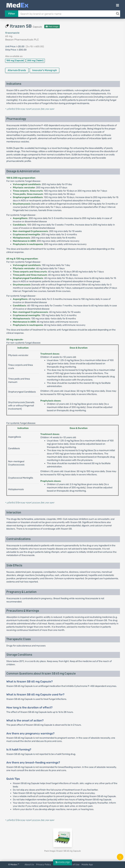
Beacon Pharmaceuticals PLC (22, 40)
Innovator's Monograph (45, 70)
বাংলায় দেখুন (62, 862)
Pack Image (52, 27)
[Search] (118, 14)
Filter (12, 14)
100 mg (15, 60)
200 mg (35, 60)
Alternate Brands (17, 70)
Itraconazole (12, 33)
